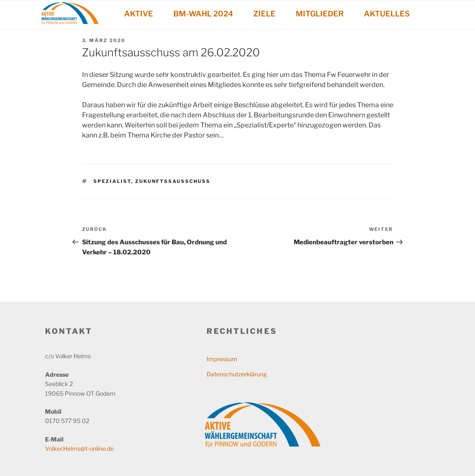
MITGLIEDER (320, 14)
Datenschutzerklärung (237, 374)
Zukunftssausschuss (173, 181)
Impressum (222, 359)
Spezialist (112, 181)
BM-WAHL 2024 (203, 14)
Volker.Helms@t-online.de (79, 448)
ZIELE (264, 14)
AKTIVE (139, 14)
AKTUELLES (387, 14)
